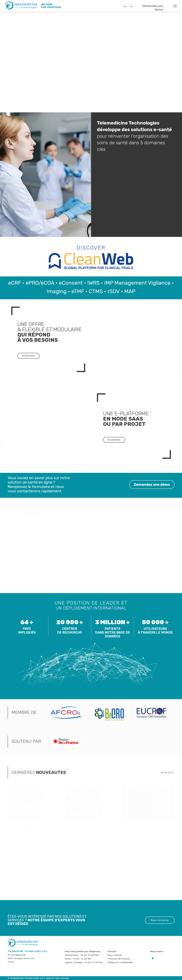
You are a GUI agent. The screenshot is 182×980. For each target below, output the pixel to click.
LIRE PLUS (13, 874)
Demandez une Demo (153, 8)
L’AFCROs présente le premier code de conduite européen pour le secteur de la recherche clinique (33, 829)
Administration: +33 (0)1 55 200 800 (82, 955)
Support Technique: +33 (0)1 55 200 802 (84, 962)
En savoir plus (28, 356)
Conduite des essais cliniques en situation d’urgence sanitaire (86, 827)
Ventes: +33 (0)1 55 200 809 (78, 959)
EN (125, 7)
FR (131, 7)
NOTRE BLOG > (168, 772)
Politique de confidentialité (120, 962)
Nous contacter (160, 920)
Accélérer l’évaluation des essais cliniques (143, 827)
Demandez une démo (150, 485)
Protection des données (119, 959)
